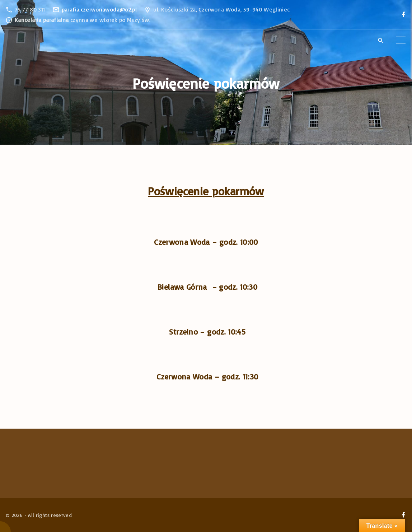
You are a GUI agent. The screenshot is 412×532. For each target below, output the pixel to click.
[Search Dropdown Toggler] (381, 41)
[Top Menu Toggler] (401, 40)
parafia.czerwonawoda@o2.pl (99, 9)
